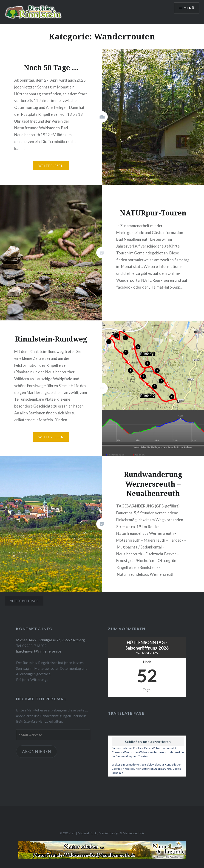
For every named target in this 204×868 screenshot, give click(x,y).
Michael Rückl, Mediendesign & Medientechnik (111, 833)
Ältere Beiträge (24, 601)
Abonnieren (37, 751)
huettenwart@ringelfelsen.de (39, 651)
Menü (189, 8)
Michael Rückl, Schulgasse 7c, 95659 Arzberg (51, 640)
